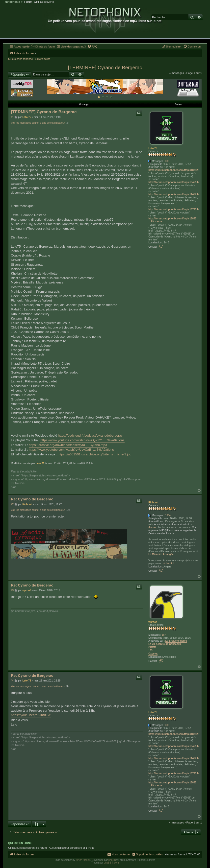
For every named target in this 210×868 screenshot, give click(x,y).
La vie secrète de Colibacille (165, 644)
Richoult (153, 503)
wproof (152, 622)
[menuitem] (43, 47)
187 (164, 635)
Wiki (36, 2)
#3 (12, 590)
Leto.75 (153, 148)
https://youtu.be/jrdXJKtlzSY (31, 715)
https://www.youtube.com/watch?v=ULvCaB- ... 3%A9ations (71, 450)
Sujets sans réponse (21, 59)
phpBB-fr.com (111, 863)
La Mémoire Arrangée (161, 554)
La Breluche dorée (176, 641)
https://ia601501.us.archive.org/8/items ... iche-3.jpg (95, 454)
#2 (12, 504)
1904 (168, 515)
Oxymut (153, 654)
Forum (28, 2)
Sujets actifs (43, 59)
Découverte (47, 2)
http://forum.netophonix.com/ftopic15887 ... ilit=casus (172, 220)
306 (167, 161)
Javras (152, 527)
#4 (12, 681)
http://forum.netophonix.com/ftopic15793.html (175, 209)
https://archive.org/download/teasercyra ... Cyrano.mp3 (68, 445)
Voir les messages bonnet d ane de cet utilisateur (38, 123)
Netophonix (13, 2)
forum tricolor (83, 860)
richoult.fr (169, 563)
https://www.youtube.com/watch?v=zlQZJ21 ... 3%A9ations (82, 440)
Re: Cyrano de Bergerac (32, 499)
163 (150, 650)
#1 (12, 117)
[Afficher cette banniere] (99, 97)
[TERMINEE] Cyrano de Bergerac (105, 68)
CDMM (152, 647)
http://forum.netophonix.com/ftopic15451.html (175, 182)
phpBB (112, 860)
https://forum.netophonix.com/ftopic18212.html (176, 170)
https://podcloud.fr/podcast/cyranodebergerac (90, 435)
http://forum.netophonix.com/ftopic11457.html (175, 194)
